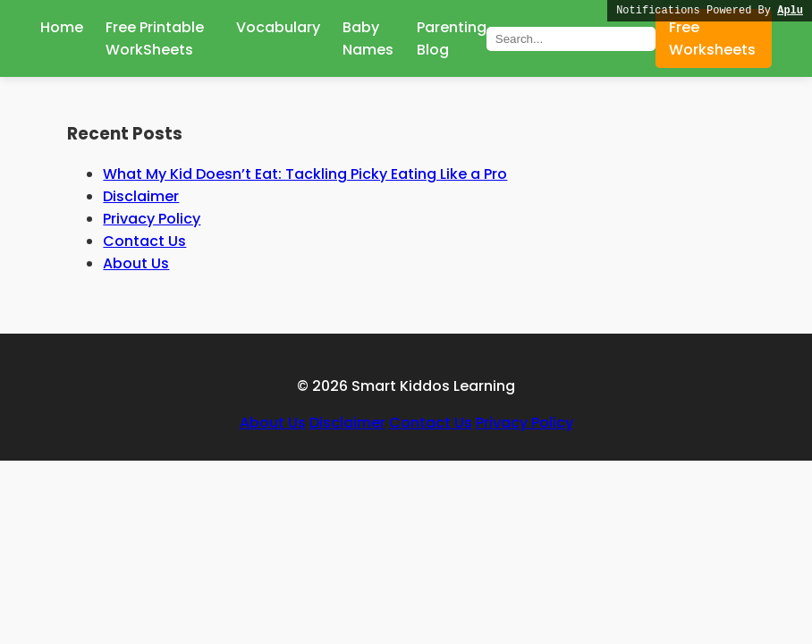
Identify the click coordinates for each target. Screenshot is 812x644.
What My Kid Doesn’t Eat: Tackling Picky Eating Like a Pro (305, 174)
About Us (136, 263)
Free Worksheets (712, 38)
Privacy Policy (152, 219)
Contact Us (144, 241)
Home (62, 27)
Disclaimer (141, 196)
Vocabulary (278, 27)
